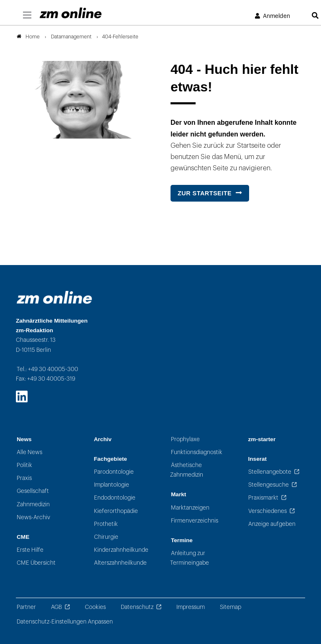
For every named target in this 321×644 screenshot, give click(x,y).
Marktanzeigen (190, 508)
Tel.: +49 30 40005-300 (47, 369)
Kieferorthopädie (116, 511)
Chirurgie (106, 537)
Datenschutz (137, 607)
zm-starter (262, 439)
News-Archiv (33, 517)
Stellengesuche (269, 485)
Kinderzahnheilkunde (121, 550)
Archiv (103, 439)
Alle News (29, 452)
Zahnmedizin (33, 504)
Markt (178, 494)
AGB (56, 607)
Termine (182, 540)
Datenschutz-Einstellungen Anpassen (65, 622)
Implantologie (112, 485)
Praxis (24, 478)
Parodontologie (114, 472)
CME (23, 537)
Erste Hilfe (30, 550)
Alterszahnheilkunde (120, 563)
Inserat (258, 459)
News (24, 439)
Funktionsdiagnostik (197, 452)
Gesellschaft (33, 491)
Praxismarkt (263, 498)
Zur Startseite (205, 193)
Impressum (191, 607)
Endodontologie (115, 498)
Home (28, 37)
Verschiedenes (267, 511)
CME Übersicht (36, 563)
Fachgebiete (111, 459)
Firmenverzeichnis (195, 521)
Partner (26, 607)
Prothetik (106, 524)
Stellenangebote (270, 472)
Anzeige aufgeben (272, 524)
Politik (24, 465)
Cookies (95, 607)
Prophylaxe (185, 439)
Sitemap (231, 607)
